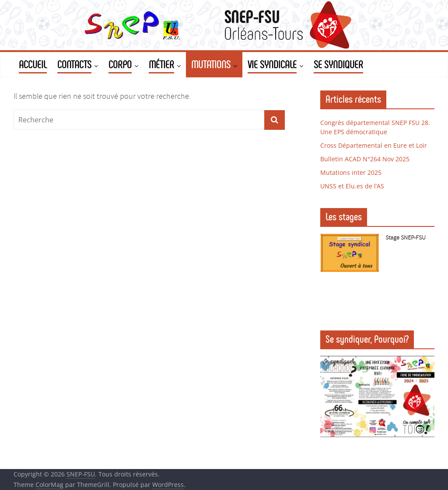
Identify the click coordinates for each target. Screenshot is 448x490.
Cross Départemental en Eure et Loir (374, 145)
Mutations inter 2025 (351, 172)
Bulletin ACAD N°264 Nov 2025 (365, 159)
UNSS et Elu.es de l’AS (352, 186)
